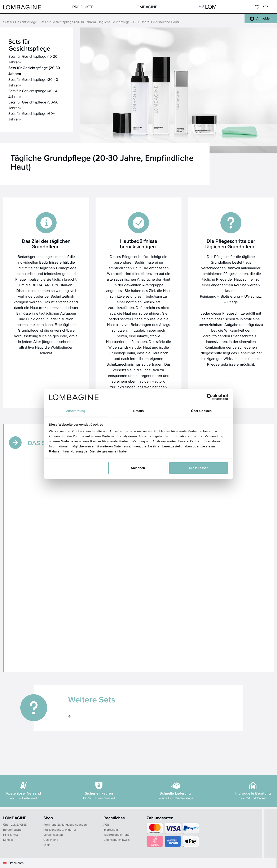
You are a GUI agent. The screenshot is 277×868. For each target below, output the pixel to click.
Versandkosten (53, 835)
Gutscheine (51, 840)
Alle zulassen (199, 468)
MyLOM (208, 7)
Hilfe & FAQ (11, 835)
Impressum (111, 830)
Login (47, 845)
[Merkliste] (257, 7)
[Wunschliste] (265, 7)
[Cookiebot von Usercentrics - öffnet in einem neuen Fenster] (210, 397)
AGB (106, 825)
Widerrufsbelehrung (116, 835)
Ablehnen (138, 468)
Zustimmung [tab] (76, 411)
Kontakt (8, 840)
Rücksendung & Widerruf (60, 830)
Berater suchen (13, 830)
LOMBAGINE (146, 7)
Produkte (83, 7)
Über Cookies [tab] (201, 411)
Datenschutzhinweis (117, 840)
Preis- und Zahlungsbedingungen (65, 825)
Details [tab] (138, 411)
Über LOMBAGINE (15, 825)
